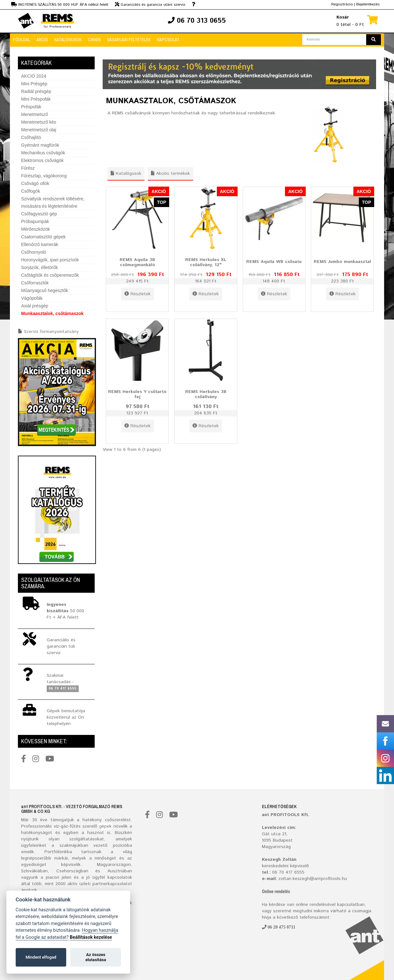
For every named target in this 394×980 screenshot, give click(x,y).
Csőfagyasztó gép (39, 214)
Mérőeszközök (35, 229)
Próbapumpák (35, 221)
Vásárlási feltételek (129, 40)
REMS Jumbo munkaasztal (342, 262)
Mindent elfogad (41, 957)
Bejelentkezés (368, 4)
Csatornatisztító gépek (43, 237)
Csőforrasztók (35, 283)
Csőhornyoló (34, 252)
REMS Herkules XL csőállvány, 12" (206, 262)
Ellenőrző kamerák (40, 244)
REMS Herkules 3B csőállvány (206, 394)
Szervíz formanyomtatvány (51, 332)
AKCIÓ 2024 (34, 76)
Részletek (138, 294)
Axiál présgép (35, 306)
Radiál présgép (36, 91)
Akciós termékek (170, 174)
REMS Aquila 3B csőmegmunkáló (137, 262)
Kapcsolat (168, 40)
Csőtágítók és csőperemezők (50, 275)
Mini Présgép (34, 84)
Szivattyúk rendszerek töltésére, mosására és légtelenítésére (53, 202)
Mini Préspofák (36, 99)
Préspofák (31, 107)
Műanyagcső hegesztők (45, 290)
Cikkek (94, 40)
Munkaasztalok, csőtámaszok (52, 313)
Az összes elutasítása (96, 957)
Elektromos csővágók (42, 160)
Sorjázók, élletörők (39, 267)
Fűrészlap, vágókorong (44, 176)
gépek (105, 826)
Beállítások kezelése (91, 937)
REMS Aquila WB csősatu (274, 262)
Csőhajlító (31, 137)
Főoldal (22, 40)
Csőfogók (31, 191)
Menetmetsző (35, 114)
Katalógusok (68, 40)
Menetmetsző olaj (39, 130)
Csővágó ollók (35, 183)
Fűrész (28, 168)
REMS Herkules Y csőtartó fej (137, 394)
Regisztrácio (342, 4)
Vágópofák (32, 298)
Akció (42, 40)
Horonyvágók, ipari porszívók (50, 260)
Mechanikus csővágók (43, 153)
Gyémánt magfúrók (40, 145)
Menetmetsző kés (39, 122)
